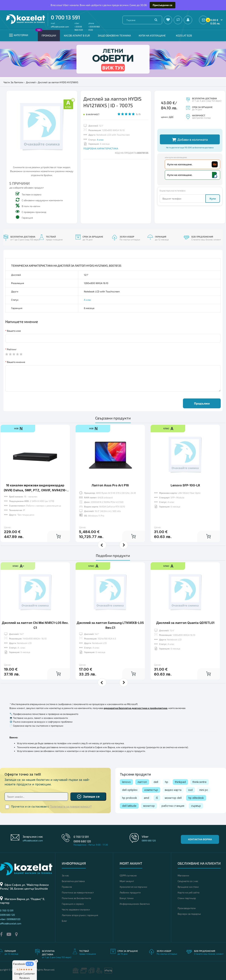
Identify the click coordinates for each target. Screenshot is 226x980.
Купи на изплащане (152, 35)
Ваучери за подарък (189, 914)
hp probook (130, 798)
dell (156, 782)
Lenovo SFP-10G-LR (185, 485)
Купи (213, 198)
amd (146, 798)
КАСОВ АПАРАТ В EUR (77, 35)
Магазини (183, 875)
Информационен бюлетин (135, 904)
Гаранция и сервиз (73, 904)
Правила (67, 887)
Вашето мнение (16, 362)
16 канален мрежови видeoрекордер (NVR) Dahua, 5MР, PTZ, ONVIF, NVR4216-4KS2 (35, 490)
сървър (196, 806)
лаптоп (142, 782)
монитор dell (173, 798)
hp (167, 782)
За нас (65, 875)
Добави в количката (190, 139)
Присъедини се (163, 5)
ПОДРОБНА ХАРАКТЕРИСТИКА (101, 148)
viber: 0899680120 (10, 919)
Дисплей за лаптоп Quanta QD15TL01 (185, 623)
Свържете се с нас (188, 881)
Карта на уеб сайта (188, 892)
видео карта (173, 790)
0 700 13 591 (65, 17)
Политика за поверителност (78, 892)
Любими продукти (130, 892)
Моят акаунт (127, 881)
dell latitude (129, 806)
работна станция (173, 806)
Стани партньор (187, 898)
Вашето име (14, 331)
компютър (151, 790)
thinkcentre (200, 782)
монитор (149, 806)
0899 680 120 (82, 841)
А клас (100, 140)
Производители (187, 908)
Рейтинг (12, 349)
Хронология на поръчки (133, 887)
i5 (157, 798)
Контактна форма (200, 839)
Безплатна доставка (73, 881)
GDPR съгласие (128, 875)
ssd (190, 790)
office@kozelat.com (60, 27)
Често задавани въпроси (76, 909)
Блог (64, 921)
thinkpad (180, 782)
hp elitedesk (196, 798)
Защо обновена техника (114, 35)
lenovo (126, 782)
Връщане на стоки (188, 887)
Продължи (202, 403)
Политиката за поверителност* (71, 807)
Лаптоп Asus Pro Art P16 (110, 485)
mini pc (204, 790)
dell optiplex (130, 790)
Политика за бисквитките (76, 898)
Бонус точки (127, 898)
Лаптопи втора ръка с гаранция (80, 915)
